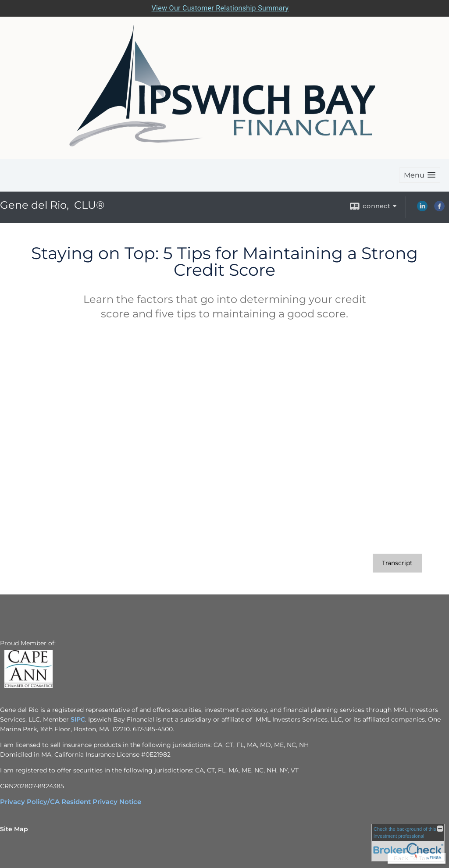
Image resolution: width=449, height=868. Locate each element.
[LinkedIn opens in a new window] (422, 209)
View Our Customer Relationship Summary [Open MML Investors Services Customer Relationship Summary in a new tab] (220, 8)
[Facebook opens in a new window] (439, 209)
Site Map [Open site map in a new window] (14, 829)
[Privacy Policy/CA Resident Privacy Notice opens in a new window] (71, 802)
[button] (420, 175)
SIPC (78, 719)
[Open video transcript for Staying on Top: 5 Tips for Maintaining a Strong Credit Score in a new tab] (397, 563)
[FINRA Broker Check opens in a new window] (408, 843)
